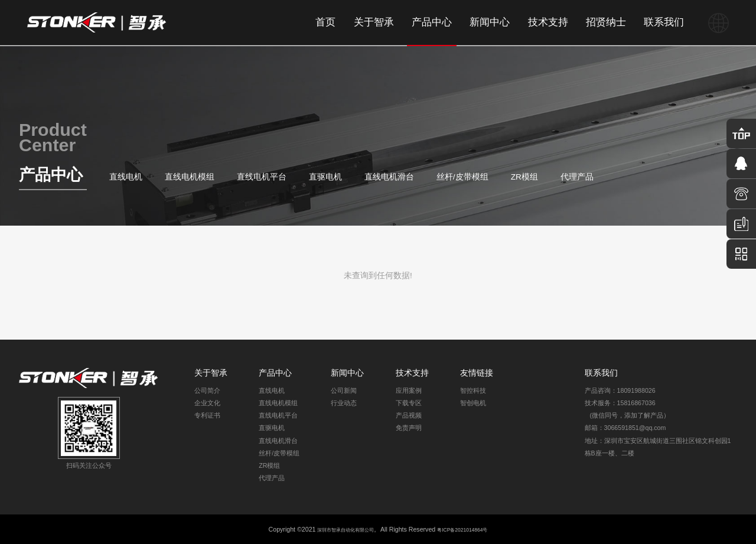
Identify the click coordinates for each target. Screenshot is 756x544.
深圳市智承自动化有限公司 (338, 529)
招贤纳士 (606, 22)
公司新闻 (344, 390)
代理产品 (577, 177)
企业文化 (207, 403)
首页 (325, 22)
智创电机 (473, 403)
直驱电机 (325, 177)
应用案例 (409, 390)
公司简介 (207, 390)
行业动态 (344, 403)
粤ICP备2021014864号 (473, 529)
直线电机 (126, 177)
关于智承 (374, 22)
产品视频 (409, 415)
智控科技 (473, 390)
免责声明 (409, 428)
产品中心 (432, 22)
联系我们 (664, 22)
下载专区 (409, 403)
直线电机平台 (262, 177)
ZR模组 (524, 177)
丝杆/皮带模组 (462, 177)
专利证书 (207, 415)
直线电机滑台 (389, 177)
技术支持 (548, 22)
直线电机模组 (190, 177)
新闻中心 (490, 22)
